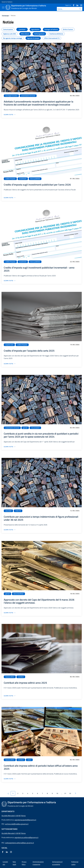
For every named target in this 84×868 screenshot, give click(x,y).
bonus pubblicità (35, 179)
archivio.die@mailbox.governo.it (17, 824)
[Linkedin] (77, 5)
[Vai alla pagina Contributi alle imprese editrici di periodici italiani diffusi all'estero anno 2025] (10, 779)
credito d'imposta (10, 179)
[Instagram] (80, 5)
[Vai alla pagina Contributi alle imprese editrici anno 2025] (10, 696)
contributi (21, 677)
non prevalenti (35, 428)
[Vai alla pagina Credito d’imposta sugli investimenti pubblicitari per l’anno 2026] (10, 198)
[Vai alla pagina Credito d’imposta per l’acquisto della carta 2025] (10, 364)
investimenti (23, 179)
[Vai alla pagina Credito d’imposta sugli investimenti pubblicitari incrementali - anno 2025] (10, 281)
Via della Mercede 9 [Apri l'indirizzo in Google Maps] (9, 833)
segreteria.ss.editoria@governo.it (26, 837)
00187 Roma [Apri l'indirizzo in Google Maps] (21, 833)
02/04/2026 (75, 428)
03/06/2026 (75, 96)
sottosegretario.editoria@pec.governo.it (20, 843)
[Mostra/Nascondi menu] (3, 7)
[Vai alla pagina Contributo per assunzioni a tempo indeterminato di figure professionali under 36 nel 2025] (10, 530)
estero (29, 760)
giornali (25, 428)
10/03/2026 (75, 594)
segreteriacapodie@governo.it (25, 820)
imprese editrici (10, 677)
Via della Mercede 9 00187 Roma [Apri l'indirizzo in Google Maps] (14, 816)
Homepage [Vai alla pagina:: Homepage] (5, 15)
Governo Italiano (7, 2)
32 (70, 793)
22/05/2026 (75, 262)
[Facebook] (73, 5)
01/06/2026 (75, 179)
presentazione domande (28, 96)
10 (57, 793)
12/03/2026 (75, 511)
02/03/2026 (75, 677)
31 (65, 793)
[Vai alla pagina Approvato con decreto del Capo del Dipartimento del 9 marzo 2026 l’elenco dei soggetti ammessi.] (10, 613)
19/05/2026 (75, 345)
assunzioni (8, 511)
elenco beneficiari (18, 594)
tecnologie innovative (11, 96)
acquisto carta (9, 345)
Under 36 (18, 511)
